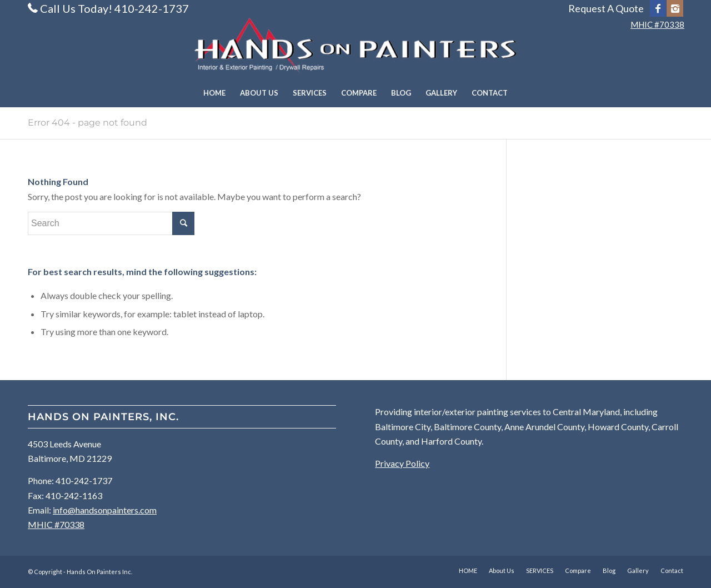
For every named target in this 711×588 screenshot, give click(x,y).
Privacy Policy (402, 463)
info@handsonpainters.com (105, 510)
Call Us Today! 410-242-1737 (114, 8)
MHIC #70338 (657, 24)
